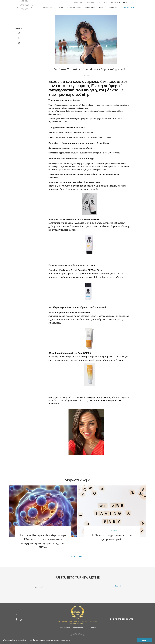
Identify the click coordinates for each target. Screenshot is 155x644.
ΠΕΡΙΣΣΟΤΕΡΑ (77, 556)
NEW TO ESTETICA (74, 8)
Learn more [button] (65, 640)
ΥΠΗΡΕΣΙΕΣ (48, 8)
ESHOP (60, 8)
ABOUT (102, 8)
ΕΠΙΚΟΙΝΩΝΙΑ (114, 8)
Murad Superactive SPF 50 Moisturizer (70, 312)
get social (115, 2)
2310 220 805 (102, 3)
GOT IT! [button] (144, 640)
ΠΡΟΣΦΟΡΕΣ (90, 8)
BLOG (125, 2)
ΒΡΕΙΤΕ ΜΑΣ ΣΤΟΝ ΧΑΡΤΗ (123, 619)
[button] (53, 463)
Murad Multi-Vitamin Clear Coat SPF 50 (70, 353)
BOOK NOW (129, 8)
